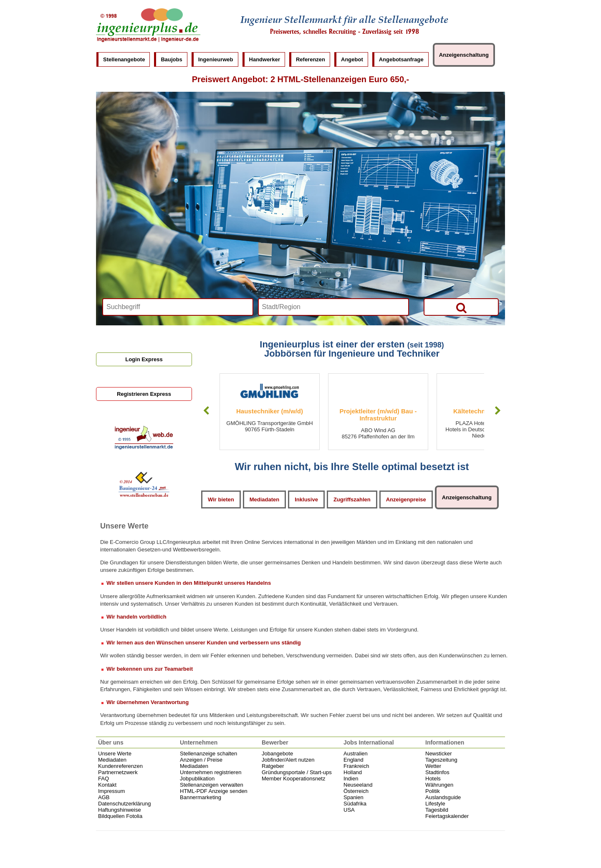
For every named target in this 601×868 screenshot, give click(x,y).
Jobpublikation (197, 779)
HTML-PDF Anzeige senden (214, 791)
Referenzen (311, 59)
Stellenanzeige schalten (208, 754)
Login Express (144, 359)
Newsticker (439, 754)
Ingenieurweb (216, 59)
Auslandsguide (443, 797)
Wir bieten (221, 499)
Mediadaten (265, 499)
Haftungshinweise (120, 810)
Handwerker (265, 59)
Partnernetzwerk (118, 772)
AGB (104, 797)
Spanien (354, 797)
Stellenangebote (124, 59)
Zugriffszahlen (352, 499)
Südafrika (355, 804)
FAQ (104, 779)
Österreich (356, 791)
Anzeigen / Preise (201, 760)
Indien (351, 779)
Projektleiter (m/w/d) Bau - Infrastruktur (378, 415)
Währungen (439, 785)
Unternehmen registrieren (211, 772)
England (354, 760)
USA (349, 810)
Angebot (352, 59)
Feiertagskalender (447, 816)
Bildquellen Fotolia (120, 816)
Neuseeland (358, 785)
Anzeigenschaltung (464, 55)
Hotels (433, 779)
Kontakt (107, 785)
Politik (433, 791)
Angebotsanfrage (401, 59)
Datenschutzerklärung (124, 804)
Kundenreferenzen (120, 766)
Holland (353, 772)
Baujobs (171, 59)
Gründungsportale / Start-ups (297, 772)
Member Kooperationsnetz (293, 779)
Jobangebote (277, 754)
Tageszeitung (441, 760)
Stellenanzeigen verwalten (212, 785)
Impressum (111, 791)
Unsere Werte (115, 754)
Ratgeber (273, 766)
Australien (356, 754)
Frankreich (356, 766)
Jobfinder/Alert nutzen (288, 760)
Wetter (433, 766)
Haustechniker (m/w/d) (270, 411)
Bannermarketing (201, 797)
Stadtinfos (437, 772)
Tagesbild (437, 810)
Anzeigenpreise (406, 499)
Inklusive (306, 499)
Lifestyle (435, 804)
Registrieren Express (144, 394)
